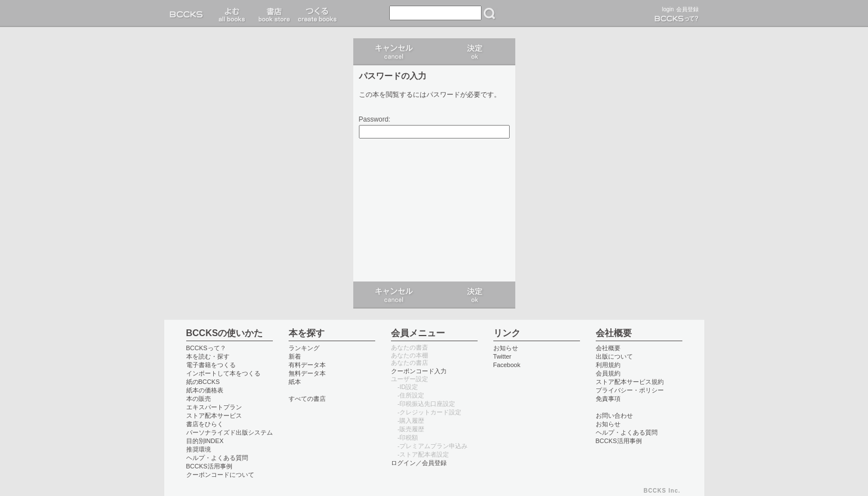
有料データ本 (307, 365)
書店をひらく (205, 424)
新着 (295, 356)
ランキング (304, 348)
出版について (614, 356)
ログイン (475, 52)
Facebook (507, 365)
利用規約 (608, 365)
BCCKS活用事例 (209, 466)
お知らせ (506, 348)
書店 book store (273, 14)
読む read (232, 14)
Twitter (503, 356)
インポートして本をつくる (223, 373)
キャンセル (394, 52)
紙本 (295, 382)
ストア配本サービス (214, 415)
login (668, 9)
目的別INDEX (205, 441)
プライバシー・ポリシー (630, 390)
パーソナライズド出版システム (230, 432)
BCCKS (188, 14)
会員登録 (687, 9)
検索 (489, 14)
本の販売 (199, 399)
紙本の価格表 (205, 390)
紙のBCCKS (203, 382)
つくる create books (317, 14)
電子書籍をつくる (211, 365)
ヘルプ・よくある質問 (217, 458)
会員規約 (608, 373)
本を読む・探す (208, 356)
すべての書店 (307, 399)
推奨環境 (199, 449)
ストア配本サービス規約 (630, 382)
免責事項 (608, 399)
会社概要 (608, 348)
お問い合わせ (614, 415)
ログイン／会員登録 (419, 463)
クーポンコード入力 (419, 371)
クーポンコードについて (220, 475)
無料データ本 (307, 373)
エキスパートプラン (214, 407)
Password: (375, 120)
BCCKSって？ (206, 348)
